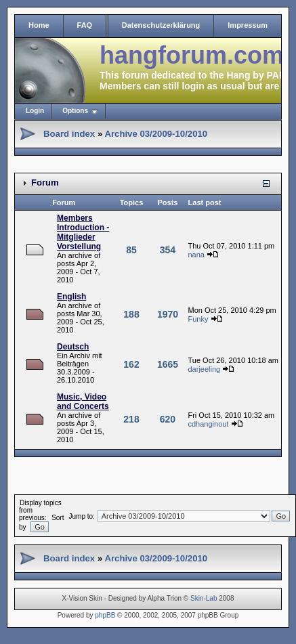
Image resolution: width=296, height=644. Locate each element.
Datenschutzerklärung (161, 25)
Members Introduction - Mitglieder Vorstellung (83, 232)
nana (196, 255)
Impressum (248, 25)
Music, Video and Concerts (83, 402)
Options (75, 111)
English (71, 297)
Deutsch (73, 347)
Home (39, 25)
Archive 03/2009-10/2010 (156, 134)
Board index (69, 134)
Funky (198, 319)
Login (35, 111)
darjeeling (204, 369)
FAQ (85, 25)
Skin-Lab (204, 598)
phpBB (105, 615)
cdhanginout (208, 424)
